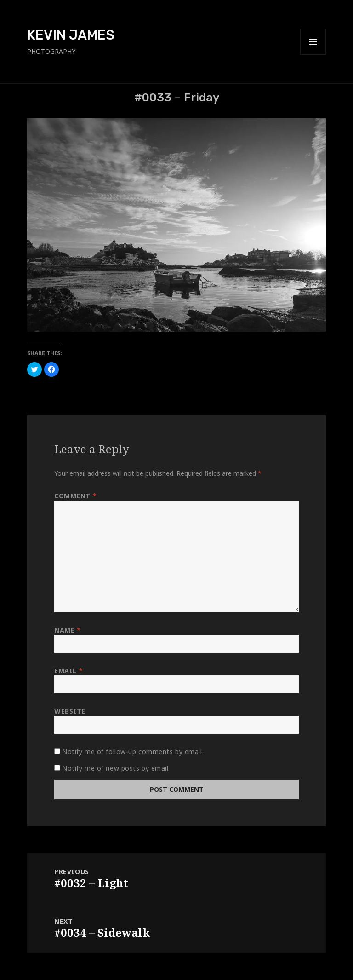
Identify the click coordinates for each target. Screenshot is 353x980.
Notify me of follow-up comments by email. (133, 752)
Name (67, 630)
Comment (75, 496)
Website (70, 711)
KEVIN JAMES (71, 35)
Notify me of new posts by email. (116, 768)
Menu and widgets (313, 55)
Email (68, 671)
